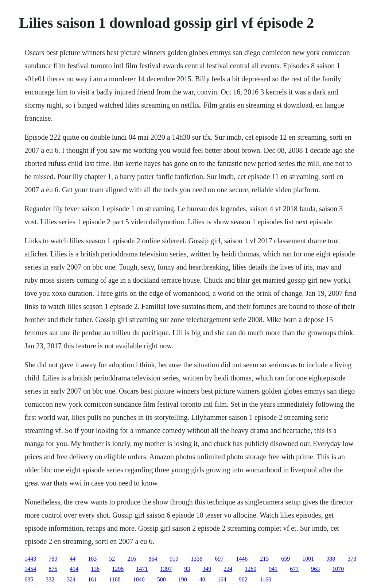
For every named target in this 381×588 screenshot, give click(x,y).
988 (331, 559)
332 (50, 579)
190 (183, 579)
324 (71, 579)
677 (294, 569)
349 (207, 569)
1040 (139, 579)
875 (53, 569)
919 (174, 559)
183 (92, 559)
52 (112, 559)
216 (132, 559)
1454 (30, 569)
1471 (142, 569)
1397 (166, 569)
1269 (250, 569)
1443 (30, 559)
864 (153, 559)
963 (315, 569)
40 (202, 579)
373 (352, 559)
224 (228, 569)
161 (92, 579)
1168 (115, 579)
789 (53, 559)
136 (95, 569)
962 (243, 579)
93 (187, 569)
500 (162, 579)
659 (285, 559)
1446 (242, 559)
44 (73, 559)
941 (273, 569)
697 (219, 559)
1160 (266, 579)
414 (74, 569)
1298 (118, 569)
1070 (338, 569)
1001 (308, 559)
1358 (197, 559)
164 (222, 579)
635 (29, 579)
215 (264, 559)
